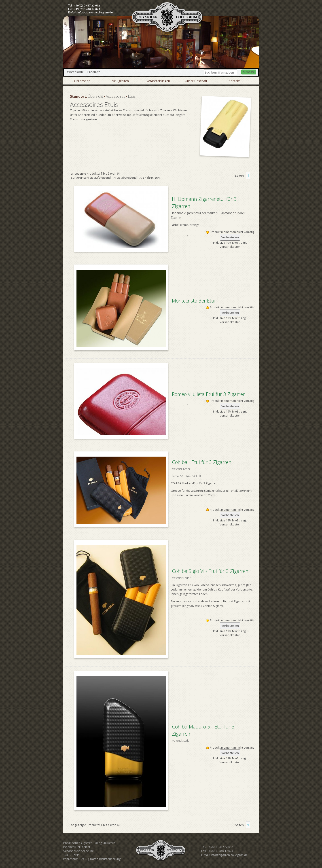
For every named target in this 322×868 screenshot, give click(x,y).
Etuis (132, 96)
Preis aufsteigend (99, 178)
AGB (84, 859)
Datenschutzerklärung (105, 859)
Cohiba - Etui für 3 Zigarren (213, 469)
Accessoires (115, 96)
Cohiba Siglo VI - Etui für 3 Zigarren (213, 575)
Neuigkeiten (120, 81)
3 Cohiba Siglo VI (212, 606)
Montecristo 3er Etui (194, 301)
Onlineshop (82, 81)
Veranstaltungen (158, 81)
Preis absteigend (125, 178)
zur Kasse (249, 72)
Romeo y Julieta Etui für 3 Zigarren (209, 394)
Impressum (71, 859)
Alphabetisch (150, 178)
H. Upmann (225, 213)
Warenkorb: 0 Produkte (84, 72)
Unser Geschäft (196, 81)
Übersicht (95, 96)
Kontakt (234, 81)
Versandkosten (230, 247)
